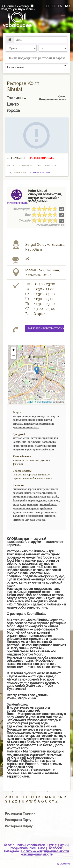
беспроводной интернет (40, 516)
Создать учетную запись (18, 8)
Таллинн (15, 98)
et (48, 6)
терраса (17, 424)
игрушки (18, 449)
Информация (16, 158)
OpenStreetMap (45, 402)
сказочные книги (45, 446)
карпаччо (53, 500)
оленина (28, 512)
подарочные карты (40, 420)
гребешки (46, 508)
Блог (42, 848)
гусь (37, 512)
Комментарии (40, 173)
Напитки (26, 165)
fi (54, 6)
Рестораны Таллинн (20, 814)
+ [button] (14, 350)
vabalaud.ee (36, 845)
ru (67, 6)
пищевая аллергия (24, 489)
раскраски (34, 442)
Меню (11, 165)
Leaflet (30, 402)
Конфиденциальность (36, 854)
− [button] (14, 356)
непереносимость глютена (40, 493)
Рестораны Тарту (18, 820)
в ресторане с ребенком (40, 449)
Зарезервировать (42, 158)
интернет (18, 520)
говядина (33, 504)
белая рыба (20, 500)
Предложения (16, 173)
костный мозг (48, 504)
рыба (55, 497)
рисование (27, 446)
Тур (38, 165)
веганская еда (42, 497)
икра (16, 504)
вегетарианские (22, 497)
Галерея (50, 165)
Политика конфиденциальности (45, 851)
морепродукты (37, 500)
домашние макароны (26, 508)
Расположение (36, 67)
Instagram (11, 851)
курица (17, 512)
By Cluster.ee (63, 864)
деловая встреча (35, 520)
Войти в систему (16, 6)
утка (23, 504)
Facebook (55, 848)
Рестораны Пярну (19, 826)
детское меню (21, 438)
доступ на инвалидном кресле (31, 416)
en (60, 6)
